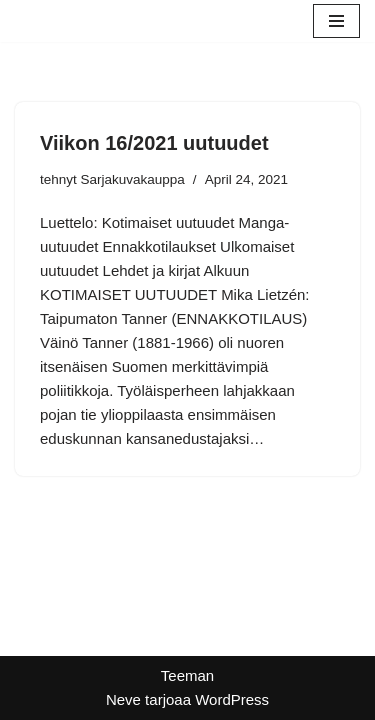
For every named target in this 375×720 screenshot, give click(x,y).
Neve (123, 699)
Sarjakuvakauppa (133, 179)
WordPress (232, 699)
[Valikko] (336, 21)
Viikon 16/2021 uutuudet (154, 143)
